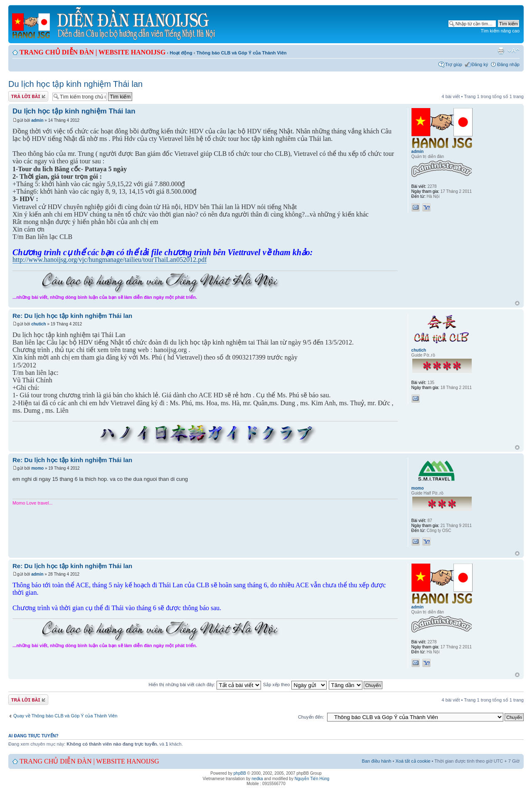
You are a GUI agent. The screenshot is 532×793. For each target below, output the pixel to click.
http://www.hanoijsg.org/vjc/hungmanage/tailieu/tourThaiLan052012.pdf (110, 260)
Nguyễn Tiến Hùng (312, 779)
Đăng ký (480, 64)
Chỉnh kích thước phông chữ (514, 51)
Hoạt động (181, 53)
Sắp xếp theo (295, 685)
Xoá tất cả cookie (413, 761)
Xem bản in (501, 51)
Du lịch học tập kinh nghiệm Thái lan (75, 84)
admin (37, 120)
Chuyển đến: (311, 717)
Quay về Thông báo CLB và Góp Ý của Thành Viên (65, 716)
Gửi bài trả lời (28, 96)
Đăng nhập (508, 64)
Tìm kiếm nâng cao (500, 31)
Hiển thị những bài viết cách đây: (205, 685)
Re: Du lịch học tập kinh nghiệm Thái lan (72, 316)
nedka (257, 779)
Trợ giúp (454, 64)
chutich (39, 324)
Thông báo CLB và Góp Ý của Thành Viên (242, 53)
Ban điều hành (377, 761)
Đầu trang (517, 304)
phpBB (240, 773)
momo (37, 468)
